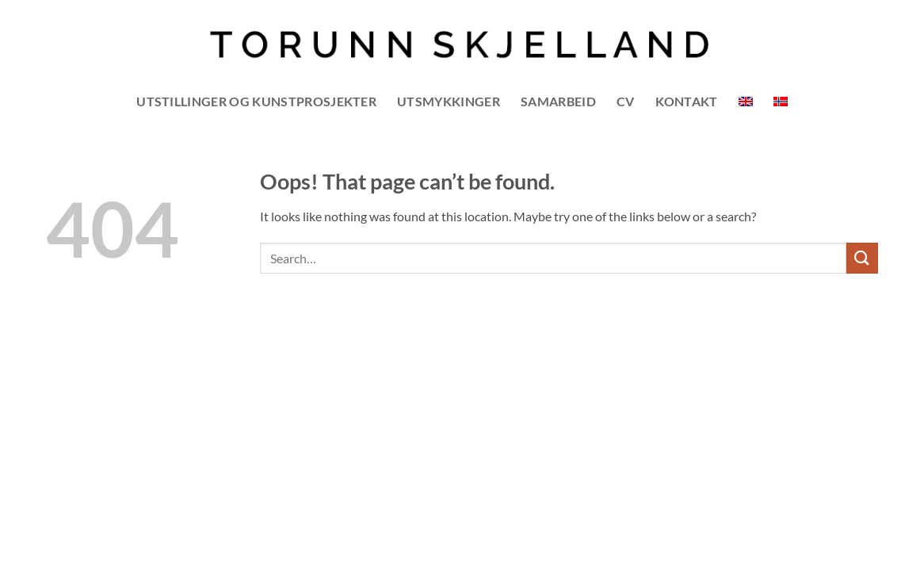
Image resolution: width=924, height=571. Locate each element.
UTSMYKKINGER (449, 101)
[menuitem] (746, 102)
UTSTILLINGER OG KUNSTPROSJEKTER (256, 101)
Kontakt (687, 101)
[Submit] (862, 258)
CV (626, 101)
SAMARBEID (558, 101)
